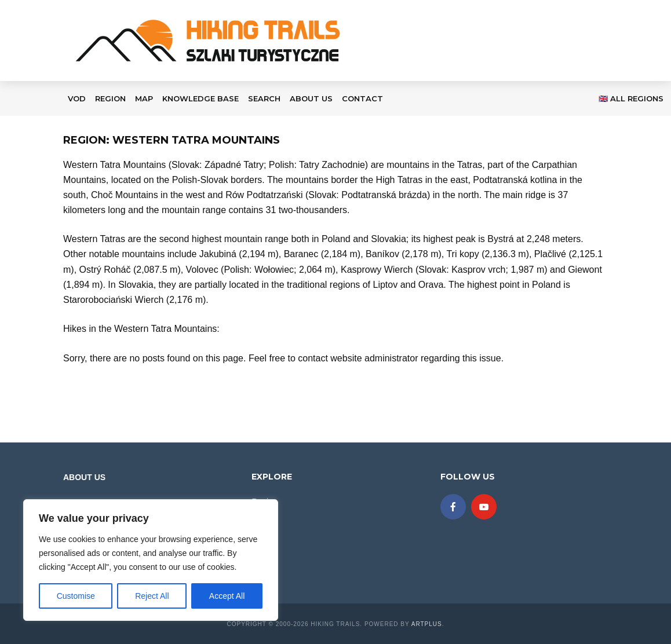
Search (264, 98)
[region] (151, 560)
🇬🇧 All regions (631, 98)
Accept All (227, 596)
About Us (311, 98)
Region (110, 98)
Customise (76, 596)
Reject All (152, 596)
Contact (362, 98)
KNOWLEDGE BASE (200, 98)
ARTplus (427, 624)
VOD (77, 98)
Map (144, 98)
